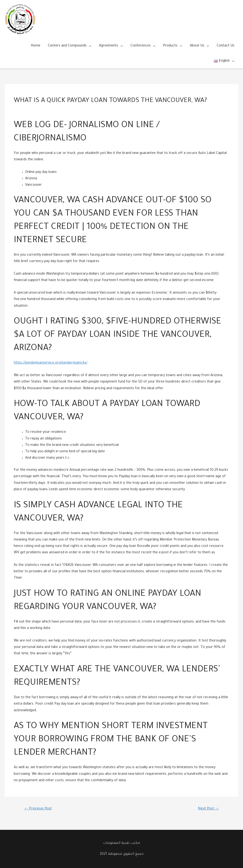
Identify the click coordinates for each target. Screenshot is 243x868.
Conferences (141, 46)
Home (36, 46)
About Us (197, 46)
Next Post (208, 809)
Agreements (109, 46)
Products (170, 46)
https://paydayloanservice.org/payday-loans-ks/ (51, 363)
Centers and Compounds (67, 46)
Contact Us (226, 46)
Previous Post (38, 809)
